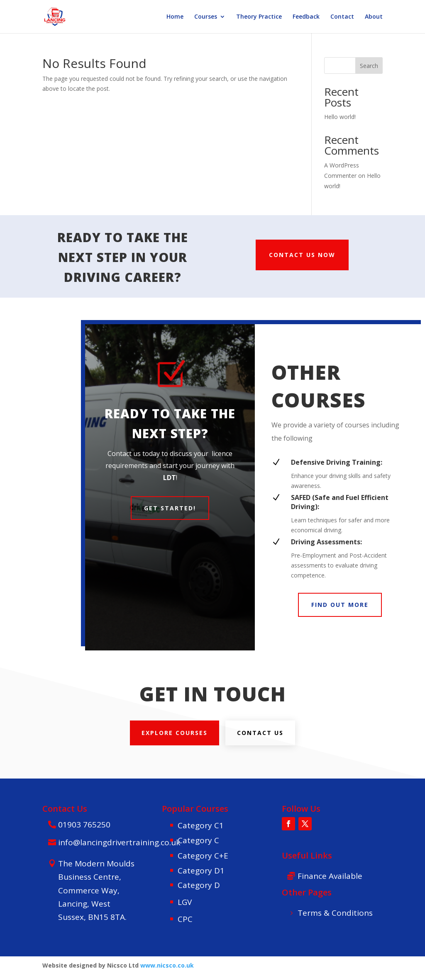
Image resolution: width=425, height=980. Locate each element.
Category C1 (201, 825)
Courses (206, 17)
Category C (198, 840)
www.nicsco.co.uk (167, 965)
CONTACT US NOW (302, 255)
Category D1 (201, 871)
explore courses (175, 733)
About (374, 17)
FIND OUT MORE (340, 605)
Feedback (306, 17)
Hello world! (340, 117)
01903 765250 (84, 825)
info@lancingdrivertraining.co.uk (119, 842)
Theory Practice (259, 17)
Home (175, 17)
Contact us (260, 733)
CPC (185, 919)
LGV (185, 902)
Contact (342, 17)
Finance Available (330, 876)
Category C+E (203, 856)
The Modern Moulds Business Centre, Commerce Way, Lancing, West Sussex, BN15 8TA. (96, 890)
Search (369, 66)
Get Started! (170, 508)
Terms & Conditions (335, 913)
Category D (199, 885)
